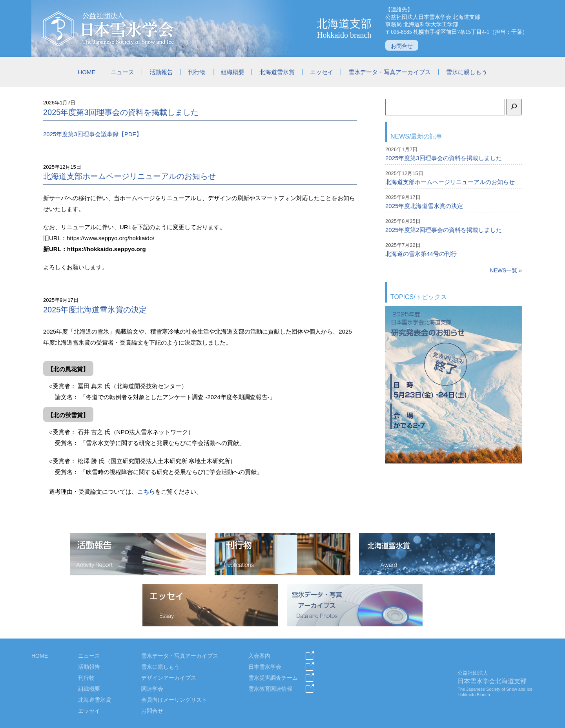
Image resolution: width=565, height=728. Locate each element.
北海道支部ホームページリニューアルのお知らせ (129, 176)
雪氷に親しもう (467, 72)
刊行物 (197, 72)
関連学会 (152, 689)
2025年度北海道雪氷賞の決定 (95, 310)
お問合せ (402, 46)
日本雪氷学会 (265, 667)
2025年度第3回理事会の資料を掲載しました (121, 112)
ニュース (122, 72)
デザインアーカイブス (169, 678)
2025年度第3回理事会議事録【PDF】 (93, 134)
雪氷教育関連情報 (270, 689)
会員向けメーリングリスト (174, 700)
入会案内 (259, 656)
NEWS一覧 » (506, 270)
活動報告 (161, 72)
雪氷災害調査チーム (273, 678)
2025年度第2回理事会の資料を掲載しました (444, 230)
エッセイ (322, 72)
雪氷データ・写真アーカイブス (390, 72)
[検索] (514, 107)
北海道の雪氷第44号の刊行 (421, 254)
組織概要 (233, 72)
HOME (87, 72)
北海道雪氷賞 (277, 72)
